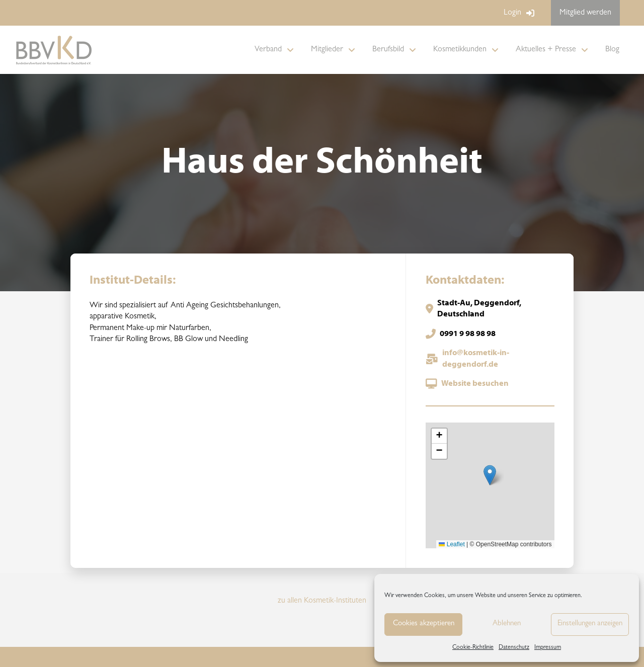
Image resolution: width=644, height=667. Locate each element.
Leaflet (452, 544)
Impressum (548, 648)
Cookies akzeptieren (424, 624)
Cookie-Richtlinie (473, 648)
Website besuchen (475, 384)
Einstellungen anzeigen (590, 624)
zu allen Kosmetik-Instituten (322, 601)
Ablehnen (507, 624)
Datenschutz (514, 648)
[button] (490, 475)
